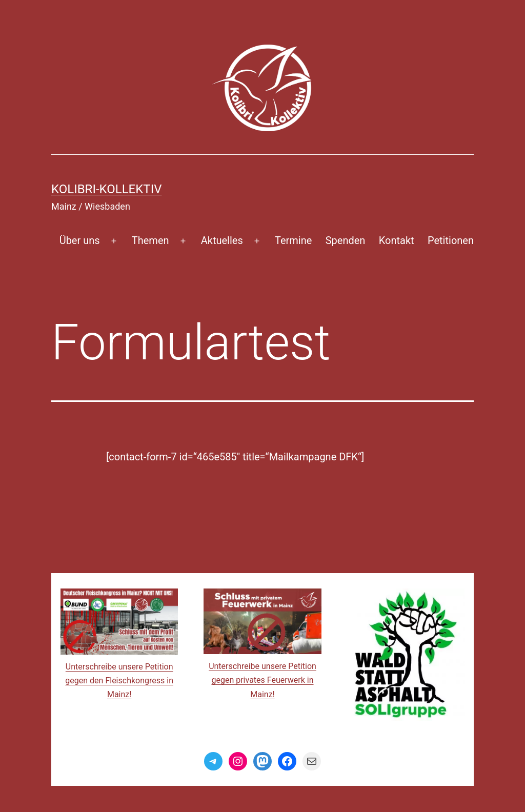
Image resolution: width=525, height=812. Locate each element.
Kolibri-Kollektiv (106, 189)
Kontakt (397, 240)
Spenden (346, 240)
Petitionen (451, 240)
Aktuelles (222, 240)
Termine (293, 240)
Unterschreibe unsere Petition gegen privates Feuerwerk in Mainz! (262, 680)
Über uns (80, 240)
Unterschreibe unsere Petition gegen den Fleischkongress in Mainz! (119, 681)
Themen (150, 240)
